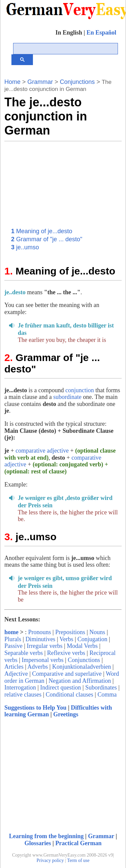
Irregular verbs (45, 646)
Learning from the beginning (46, 836)
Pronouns (40, 632)
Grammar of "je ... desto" (47, 239)
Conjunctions (76, 82)
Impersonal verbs (43, 660)
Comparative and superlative (67, 674)
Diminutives (40, 639)
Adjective (16, 674)
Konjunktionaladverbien (81, 667)
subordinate (67, 397)
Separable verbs (24, 653)
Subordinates (101, 687)
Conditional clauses (69, 695)
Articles (14, 667)
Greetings (66, 714)
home (11, 632)
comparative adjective (42, 451)
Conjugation (93, 639)
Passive (13, 646)
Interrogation (20, 687)
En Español (101, 33)
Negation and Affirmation (80, 681)
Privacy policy (50, 860)
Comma (107, 695)
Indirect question (61, 687)
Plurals (13, 639)
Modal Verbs (82, 646)
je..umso (25, 247)
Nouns (97, 632)
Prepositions (70, 632)
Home (12, 82)
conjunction (79, 390)
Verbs (66, 639)
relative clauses (23, 695)
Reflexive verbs (66, 653)
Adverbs (38, 667)
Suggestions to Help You (35, 708)
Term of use (78, 860)
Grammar (40, 82)
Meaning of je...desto (42, 231)
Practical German (78, 843)
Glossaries (38, 843)
